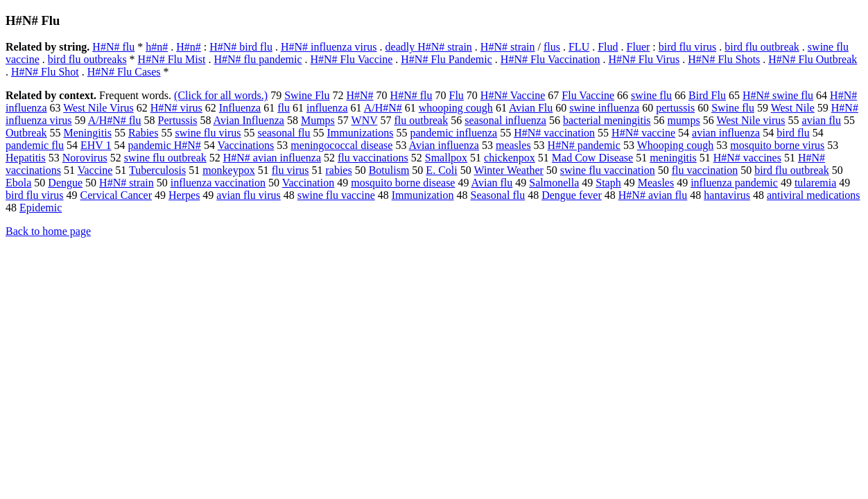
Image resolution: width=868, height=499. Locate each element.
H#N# (360, 95)
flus (552, 47)
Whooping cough (676, 145)
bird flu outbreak (762, 47)
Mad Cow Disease (592, 158)
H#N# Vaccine (513, 95)
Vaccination (309, 183)
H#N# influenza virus (329, 47)
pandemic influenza (454, 133)
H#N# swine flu (778, 95)
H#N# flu (113, 47)
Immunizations (361, 133)
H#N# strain (508, 47)
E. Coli (441, 170)
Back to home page (48, 231)
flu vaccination (705, 170)
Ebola (18, 183)
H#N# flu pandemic (258, 59)
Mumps (318, 120)
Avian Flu (531, 108)
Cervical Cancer (116, 195)
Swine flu (733, 108)
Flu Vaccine (588, 95)
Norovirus (85, 158)
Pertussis (178, 120)
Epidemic (41, 208)
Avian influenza (444, 145)
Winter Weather (508, 170)
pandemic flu (35, 145)
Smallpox (446, 158)
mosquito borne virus (777, 145)
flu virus (290, 170)
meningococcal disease (341, 145)
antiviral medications (814, 195)
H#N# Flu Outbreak (813, 59)
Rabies (144, 133)
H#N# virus (176, 108)
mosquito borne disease (403, 183)
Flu (457, 95)
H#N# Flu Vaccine (351, 59)
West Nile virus (750, 120)
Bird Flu (707, 95)
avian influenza (726, 133)
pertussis (675, 108)
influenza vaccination (218, 183)
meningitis (673, 158)
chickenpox (510, 158)
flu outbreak (421, 120)
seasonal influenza (505, 120)
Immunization (423, 195)
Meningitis (88, 133)
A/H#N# (383, 108)
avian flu (822, 120)
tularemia (815, 183)
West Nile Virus (98, 108)
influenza (327, 108)
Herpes (184, 195)
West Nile (793, 108)
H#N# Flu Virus (644, 59)
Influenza (240, 108)
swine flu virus (208, 133)
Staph (608, 183)
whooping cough (456, 108)
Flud (608, 47)
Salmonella (554, 183)
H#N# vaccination (554, 133)
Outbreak (26, 133)
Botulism (389, 170)
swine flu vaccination (608, 170)
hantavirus (727, 195)
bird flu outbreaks (87, 59)
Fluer (639, 47)
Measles (656, 183)
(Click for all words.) (221, 95)
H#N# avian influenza (272, 158)
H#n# (189, 47)
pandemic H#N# (165, 145)
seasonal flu (284, 133)
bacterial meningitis (607, 120)
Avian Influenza (249, 120)
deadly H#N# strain (429, 47)
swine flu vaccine (336, 195)
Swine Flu (307, 95)
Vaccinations (246, 145)
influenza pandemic (734, 183)
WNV (365, 120)
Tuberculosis (157, 170)
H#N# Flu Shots (724, 59)
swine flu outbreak (165, 158)
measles (513, 145)
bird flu (793, 133)
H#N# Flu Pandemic (446, 59)
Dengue (65, 183)
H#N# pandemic (584, 145)
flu (284, 108)
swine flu (651, 95)
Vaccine (95, 170)
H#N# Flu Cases (124, 72)
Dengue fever (572, 195)
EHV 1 (96, 145)
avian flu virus (248, 195)
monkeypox (229, 170)
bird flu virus (688, 47)
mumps (684, 120)
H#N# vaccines (747, 158)
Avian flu (492, 183)
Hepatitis (26, 158)
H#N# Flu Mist (172, 59)
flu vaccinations (373, 158)
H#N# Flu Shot (45, 72)
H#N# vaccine (643, 133)
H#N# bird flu (241, 47)
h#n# (157, 47)
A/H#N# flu (115, 120)
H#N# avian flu (653, 195)
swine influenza (604, 108)
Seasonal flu (498, 195)
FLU (579, 47)
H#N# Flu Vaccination (550, 59)
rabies (338, 170)
